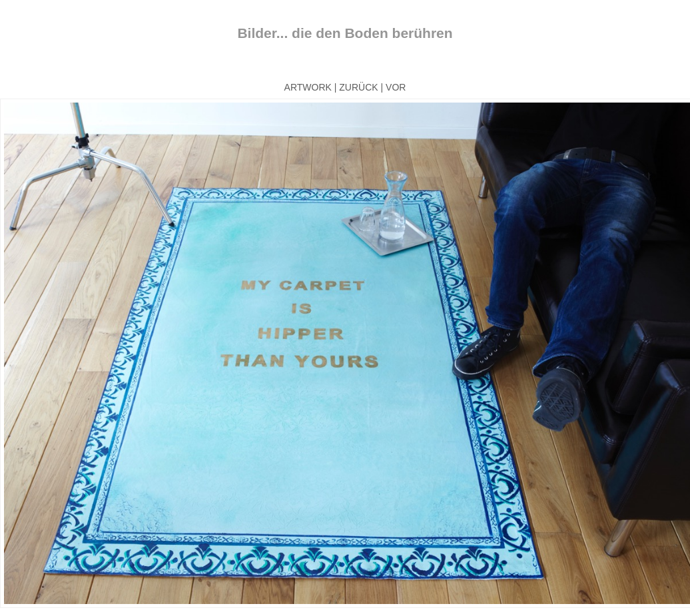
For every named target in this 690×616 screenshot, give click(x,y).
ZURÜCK (358, 87)
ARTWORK (308, 87)
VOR (396, 87)
